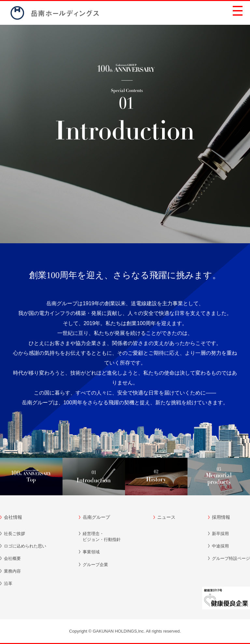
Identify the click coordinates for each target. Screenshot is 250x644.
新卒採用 (220, 534)
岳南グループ (96, 517)
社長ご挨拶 (14, 534)
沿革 (8, 584)
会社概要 (12, 558)
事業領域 (91, 552)
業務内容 (12, 571)
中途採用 (220, 546)
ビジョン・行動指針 (102, 536)
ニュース (166, 517)
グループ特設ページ (231, 558)
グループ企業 (95, 565)
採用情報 (221, 517)
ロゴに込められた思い (25, 546)
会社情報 (13, 517)
